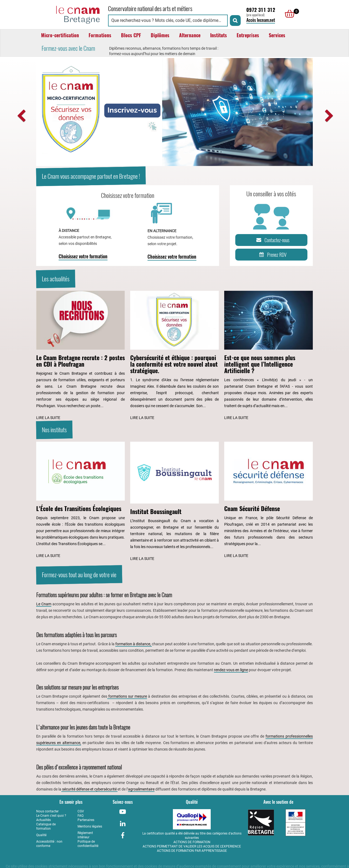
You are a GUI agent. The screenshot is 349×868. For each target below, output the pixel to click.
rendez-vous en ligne (231, 670)
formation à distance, (134, 644)
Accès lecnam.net (261, 20)
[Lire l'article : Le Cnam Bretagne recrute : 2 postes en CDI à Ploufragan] (80, 356)
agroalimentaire (141, 789)
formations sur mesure (127, 696)
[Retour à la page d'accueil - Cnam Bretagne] (69, 14)
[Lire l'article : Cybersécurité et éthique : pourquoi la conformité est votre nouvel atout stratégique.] (174, 356)
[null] (288, 14)
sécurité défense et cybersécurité (89, 789)
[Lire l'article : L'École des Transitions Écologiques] (80, 500)
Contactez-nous (272, 240)
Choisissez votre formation (83, 256)
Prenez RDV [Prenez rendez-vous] (272, 255)
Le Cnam (44, 604)
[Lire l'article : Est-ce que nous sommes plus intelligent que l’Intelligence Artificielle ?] (269, 356)
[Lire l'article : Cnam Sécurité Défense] (269, 500)
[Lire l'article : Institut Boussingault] (174, 502)
